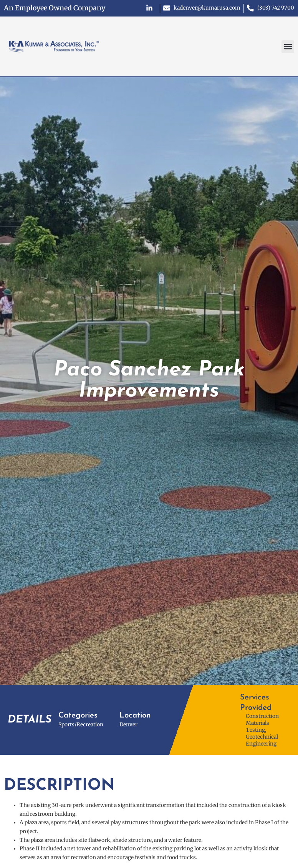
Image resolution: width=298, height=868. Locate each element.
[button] (288, 47)
